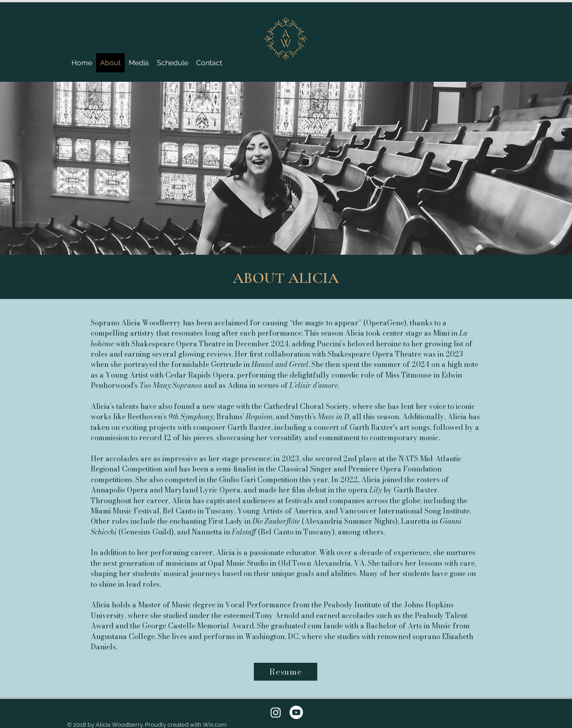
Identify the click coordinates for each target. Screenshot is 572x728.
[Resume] (286, 672)
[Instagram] (276, 712)
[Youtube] (296, 712)
